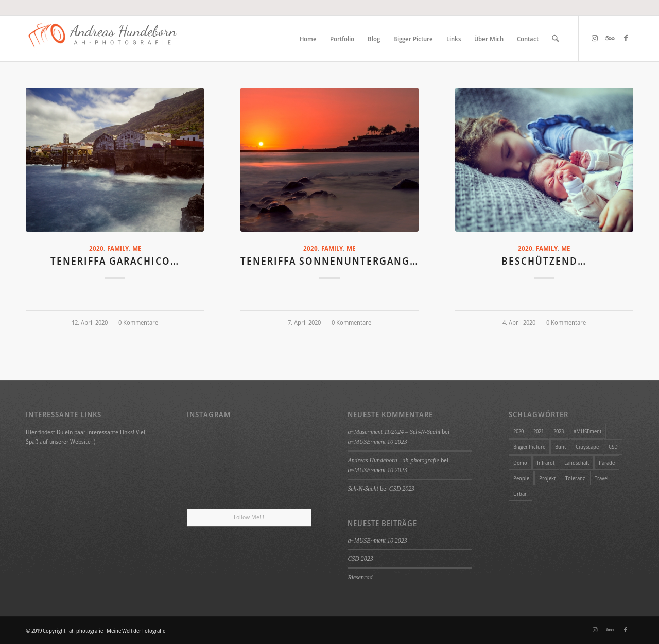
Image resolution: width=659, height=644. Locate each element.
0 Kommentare (138, 323)
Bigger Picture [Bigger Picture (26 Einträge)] (529, 447)
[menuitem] (308, 39)
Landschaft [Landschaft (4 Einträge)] (577, 463)
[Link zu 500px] (610, 38)
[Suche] (555, 39)
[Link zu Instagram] (595, 38)
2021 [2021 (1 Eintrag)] (539, 431)
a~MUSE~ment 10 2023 (377, 442)
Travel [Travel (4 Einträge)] (602, 478)
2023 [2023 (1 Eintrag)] (559, 431)
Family (118, 248)
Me (137, 248)
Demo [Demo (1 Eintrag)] (520, 463)
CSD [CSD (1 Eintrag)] (613, 447)
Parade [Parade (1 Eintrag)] (607, 463)
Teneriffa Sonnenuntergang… (329, 261)
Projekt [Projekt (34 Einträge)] (547, 478)
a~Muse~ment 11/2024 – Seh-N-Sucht (394, 432)
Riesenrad (360, 577)
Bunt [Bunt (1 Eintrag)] (560, 447)
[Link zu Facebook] (626, 38)
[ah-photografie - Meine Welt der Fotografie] (103, 39)
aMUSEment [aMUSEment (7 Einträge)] (587, 431)
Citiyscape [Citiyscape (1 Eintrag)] (587, 447)
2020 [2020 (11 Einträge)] (518, 431)
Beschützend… (544, 261)
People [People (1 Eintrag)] (521, 478)
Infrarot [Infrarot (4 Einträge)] (546, 463)
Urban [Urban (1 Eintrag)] (521, 493)
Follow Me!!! (249, 517)
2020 (96, 248)
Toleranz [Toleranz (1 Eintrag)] (575, 478)
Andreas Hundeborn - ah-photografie (393, 460)
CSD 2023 (402, 489)
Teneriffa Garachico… (115, 261)
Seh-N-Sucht (363, 489)
